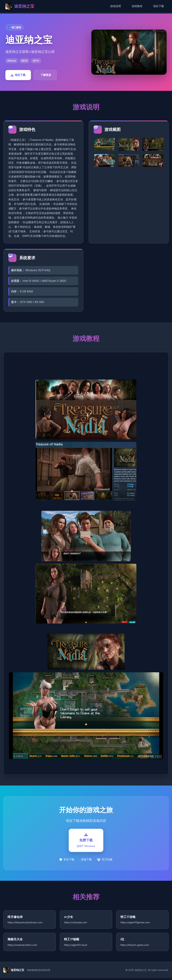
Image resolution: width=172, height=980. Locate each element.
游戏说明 (116, 6)
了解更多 (46, 75)
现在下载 (159, 6)
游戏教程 (137, 6)
